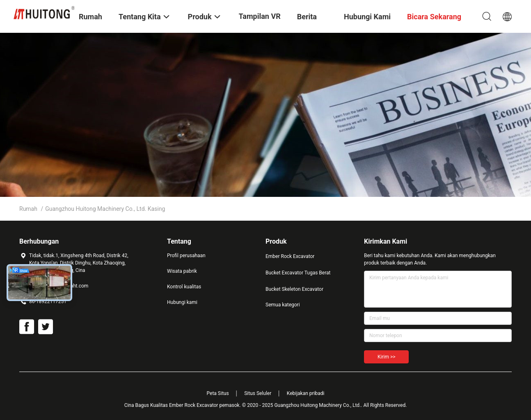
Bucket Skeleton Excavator (294, 289)
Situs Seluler (258, 393)
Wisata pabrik (182, 271)
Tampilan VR (260, 16)
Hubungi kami (182, 302)
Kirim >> (386, 357)
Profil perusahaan (186, 256)
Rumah (28, 209)
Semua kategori (283, 305)
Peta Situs (218, 393)
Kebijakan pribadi (306, 393)
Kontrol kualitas (184, 287)
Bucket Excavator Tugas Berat (298, 273)
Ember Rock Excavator (290, 256)
